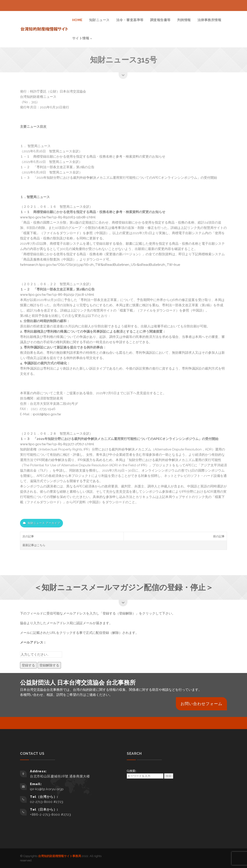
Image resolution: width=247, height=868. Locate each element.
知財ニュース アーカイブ (41, 523)
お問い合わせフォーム (201, 704)
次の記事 (28, 536)
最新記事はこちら (34, 545)
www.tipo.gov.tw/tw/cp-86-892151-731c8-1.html (57, 295)
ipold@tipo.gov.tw (47, 414)
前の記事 (219, 536)
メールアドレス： (33, 642)
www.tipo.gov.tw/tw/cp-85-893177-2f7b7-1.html (57, 444)
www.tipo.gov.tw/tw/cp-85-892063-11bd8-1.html (58, 217)
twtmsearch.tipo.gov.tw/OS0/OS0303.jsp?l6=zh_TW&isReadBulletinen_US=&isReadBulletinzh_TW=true (100, 265)
